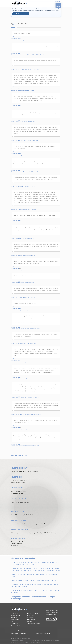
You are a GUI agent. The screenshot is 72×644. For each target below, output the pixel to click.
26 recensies (14, 546)
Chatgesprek (31, 615)
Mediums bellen (15, 615)
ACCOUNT (58, 6)
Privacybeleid (15, 623)
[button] (51, 5)
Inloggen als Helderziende (43, 633)
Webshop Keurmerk (51, 614)
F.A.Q (12, 621)
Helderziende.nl (15, 638)
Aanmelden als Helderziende (19, 633)
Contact (29, 621)
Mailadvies (14, 617)
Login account (31, 619)
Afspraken (30, 617)
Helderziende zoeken (33, 613)
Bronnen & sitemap (17, 626)
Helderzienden (15, 613)
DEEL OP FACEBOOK (19, 499)
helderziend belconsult (32, 471)
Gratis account (15, 619)
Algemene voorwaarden (34, 623)
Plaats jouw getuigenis (21, 14)
